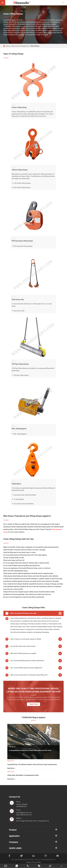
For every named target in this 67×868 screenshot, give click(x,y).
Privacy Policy (37, 862)
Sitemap (29, 862)
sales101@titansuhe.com (24, 813)
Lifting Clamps (35, 46)
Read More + (11, 768)
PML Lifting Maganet (20, 434)
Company (14, 842)
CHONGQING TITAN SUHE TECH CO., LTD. (30, 860)
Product (13, 830)
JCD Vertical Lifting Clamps (22, 183)
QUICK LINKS (15, 848)
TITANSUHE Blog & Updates (34, 717)
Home (8, 46)
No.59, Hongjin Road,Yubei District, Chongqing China (32, 821)
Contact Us (15, 797)
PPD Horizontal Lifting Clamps (23, 246)
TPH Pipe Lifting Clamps (21, 375)
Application (14, 836)
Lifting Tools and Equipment (20, 46)
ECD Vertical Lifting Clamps (22, 188)
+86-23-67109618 (22, 804)
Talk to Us (33, 704)
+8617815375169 (21, 807)
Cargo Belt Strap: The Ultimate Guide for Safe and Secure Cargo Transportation (32, 764)
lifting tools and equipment (31, 20)
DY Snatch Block (19, 499)
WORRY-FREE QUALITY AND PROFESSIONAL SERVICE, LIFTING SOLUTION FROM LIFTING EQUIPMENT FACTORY (34, 690)
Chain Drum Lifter (19, 311)
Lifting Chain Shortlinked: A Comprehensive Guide (23, 775)
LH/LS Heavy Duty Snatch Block (23, 504)
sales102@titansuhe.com (24, 815)
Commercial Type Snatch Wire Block (25, 495)
